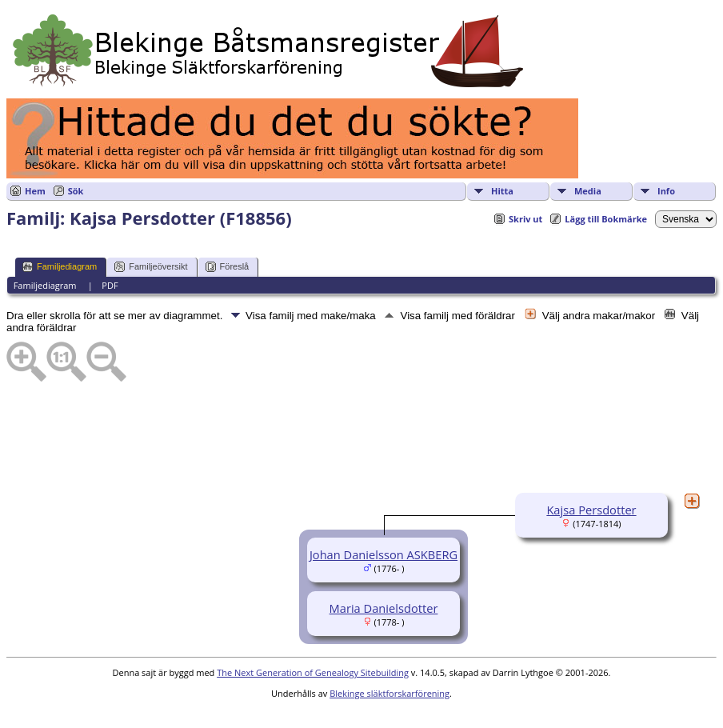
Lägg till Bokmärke (606, 219)
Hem (35, 191)
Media (588, 191)
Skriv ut (525, 219)
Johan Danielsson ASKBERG (383, 554)
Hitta (502, 191)
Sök (76, 191)
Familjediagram (60, 267)
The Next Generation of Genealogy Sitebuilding (313, 672)
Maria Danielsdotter (384, 608)
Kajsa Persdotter (591, 510)
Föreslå (228, 267)
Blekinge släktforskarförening (389, 693)
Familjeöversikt (151, 267)
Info (666, 191)
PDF (110, 285)
